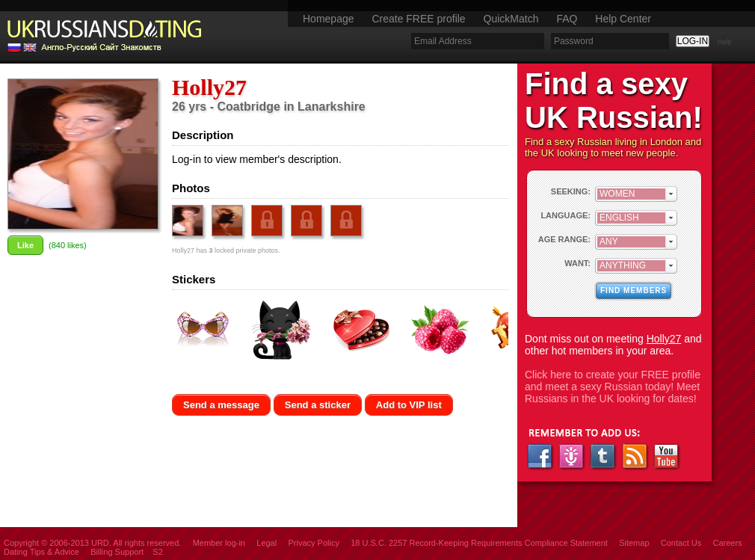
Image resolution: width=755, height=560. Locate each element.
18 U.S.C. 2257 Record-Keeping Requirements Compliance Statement (479, 543)
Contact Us (681, 543)
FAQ (567, 19)
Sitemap (634, 543)
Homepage (329, 19)
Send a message (221, 405)
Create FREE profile (418, 19)
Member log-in (219, 543)
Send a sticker (318, 405)
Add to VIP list (409, 405)
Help (725, 42)
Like (25, 245)
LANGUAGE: (566, 215)
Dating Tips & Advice (41, 552)
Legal (266, 543)
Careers (727, 543)
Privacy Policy (313, 543)
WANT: (577, 263)
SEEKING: (571, 191)
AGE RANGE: (564, 239)
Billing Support (117, 552)
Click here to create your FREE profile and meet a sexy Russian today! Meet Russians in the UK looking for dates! (613, 387)
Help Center (623, 19)
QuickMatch (511, 19)
